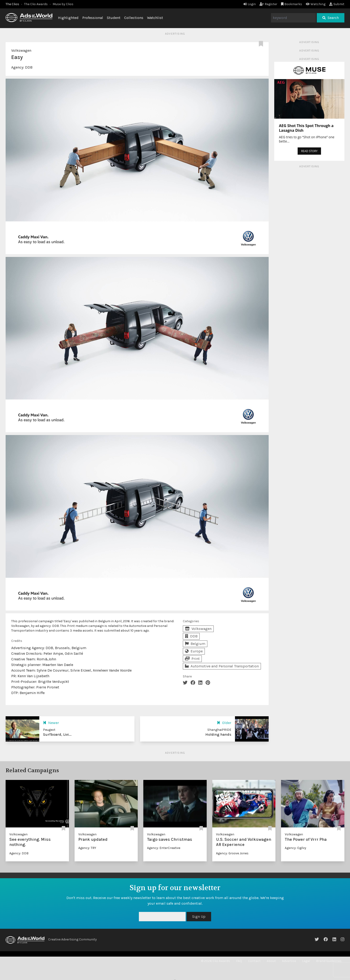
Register (268, 4)
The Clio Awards (36, 4)
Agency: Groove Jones (232, 853)
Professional (93, 18)
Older (224, 723)
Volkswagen (21, 50)
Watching (316, 4)
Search (331, 18)
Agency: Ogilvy (296, 848)
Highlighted (68, 18)
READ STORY (309, 151)
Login (250, 4)
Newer (51, 723)
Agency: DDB (19, 853)
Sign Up (199, 916)
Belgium (195, 644)
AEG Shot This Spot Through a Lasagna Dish (306, 128)
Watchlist (155, 18)
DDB (29, 67)
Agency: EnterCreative (164, 848)
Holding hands (218, 734)
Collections (134, 18)
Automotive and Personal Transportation (222, 666)
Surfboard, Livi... (57, 734)
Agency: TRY (87, 848)
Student (114, 18)
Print (192, 659)
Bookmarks (292, 4)
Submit (337, 4)
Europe (194, 651)
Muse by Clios (63, 4)
